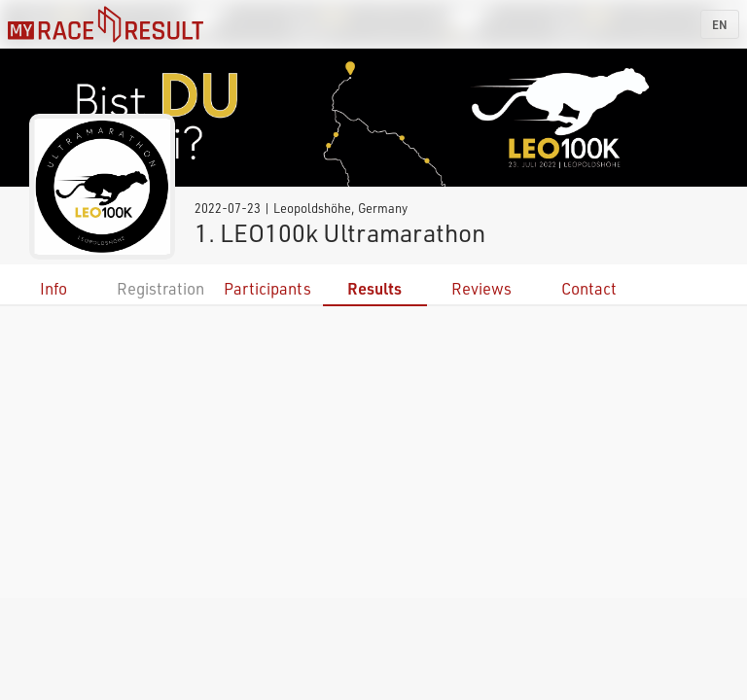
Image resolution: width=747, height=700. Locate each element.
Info (53, 288)
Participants (267, 288)
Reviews (481, 288)
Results (374, 288)
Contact (589, 288)
